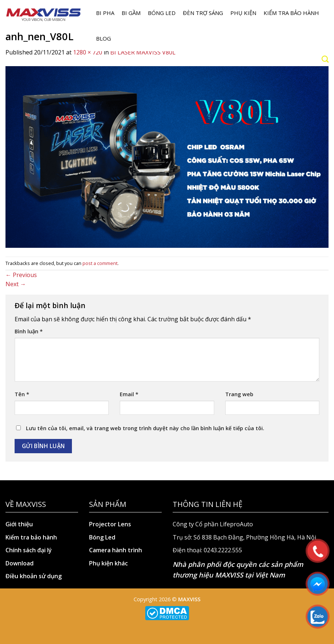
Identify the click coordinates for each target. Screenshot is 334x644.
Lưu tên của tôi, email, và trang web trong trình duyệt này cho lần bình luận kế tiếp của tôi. (145, 428)
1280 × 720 (88, 52)
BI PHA (105, 13)
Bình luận (29, 331)
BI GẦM (131, 13)
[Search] (325, 59)
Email (129, 394)
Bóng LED (162, 13)
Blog (103, 38)
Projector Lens (110, 524)
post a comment (100, 263)
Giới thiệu (19, 524)
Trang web (239, 394)
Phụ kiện (243, 13)
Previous (21, 275)
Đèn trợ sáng (203, 13)
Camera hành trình (116, 550)
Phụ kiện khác (108, 563)
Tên (22, 394)
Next (16, 284)
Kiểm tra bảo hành (291, 13)
